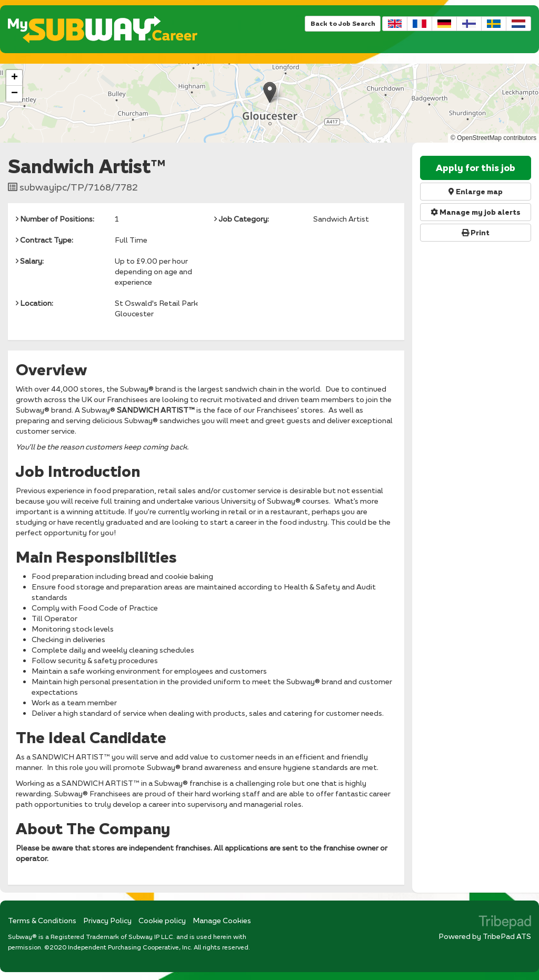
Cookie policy (162, 920)
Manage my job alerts (476, 212)
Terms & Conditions (42, 920)
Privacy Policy (107, 920)
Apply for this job (476, 168)
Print (476, 233)
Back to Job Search (343, 23)
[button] (270, 92)
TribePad (505, 923)
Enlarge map (476, 192)
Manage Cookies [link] (222, 920)
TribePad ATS (507, 936)
